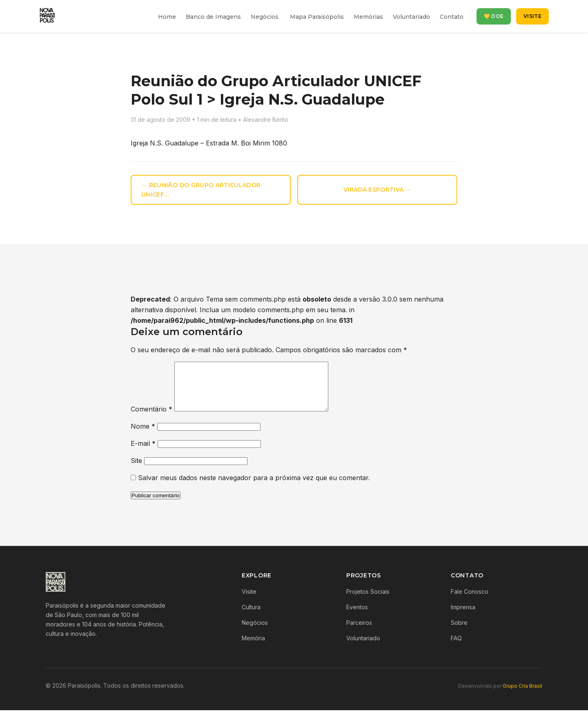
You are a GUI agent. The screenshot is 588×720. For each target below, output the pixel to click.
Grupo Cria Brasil (522, 696)
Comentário (151, 419)
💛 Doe (494, 16)
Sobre (459, 632)
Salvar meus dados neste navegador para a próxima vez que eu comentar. (254, 487)
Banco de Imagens (213, 17)
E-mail (143, 453)
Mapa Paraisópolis (317, 17)
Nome (143, 436)
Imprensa (463, 617)
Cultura (251, 617)
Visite (532, 16)
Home (167, 17)
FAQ (456, 648)
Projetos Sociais (368, 601)
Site (136, 470)
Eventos (357, 617)
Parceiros (359, 632)
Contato (452, 17)
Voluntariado (411, 17)
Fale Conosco (470, 601)
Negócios (265, 17)
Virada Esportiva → (377, 190)
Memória (253, 648)
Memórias (368, 17)
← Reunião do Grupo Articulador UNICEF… (201, 190)
